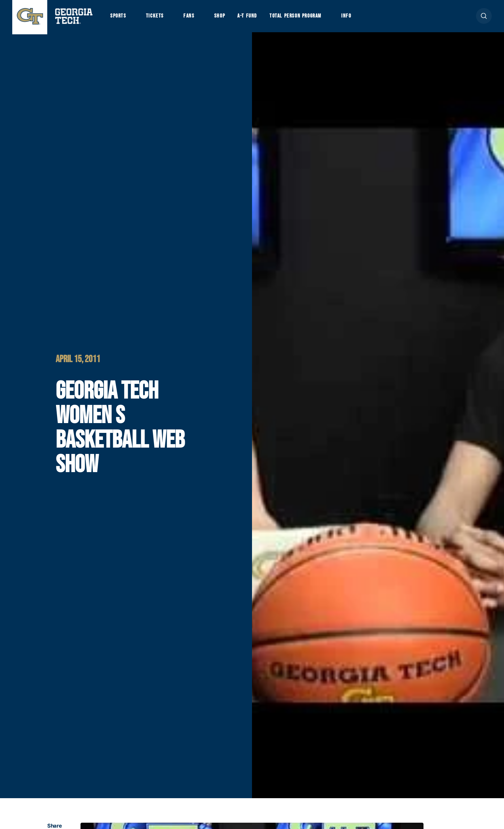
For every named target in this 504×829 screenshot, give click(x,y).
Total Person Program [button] (303, 18)
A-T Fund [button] (253, 18)
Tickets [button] (157, 18)
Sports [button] (119, 18)
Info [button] (357, 18)
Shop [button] (224, 18)
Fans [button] (192, 18)
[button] (484, 18)
